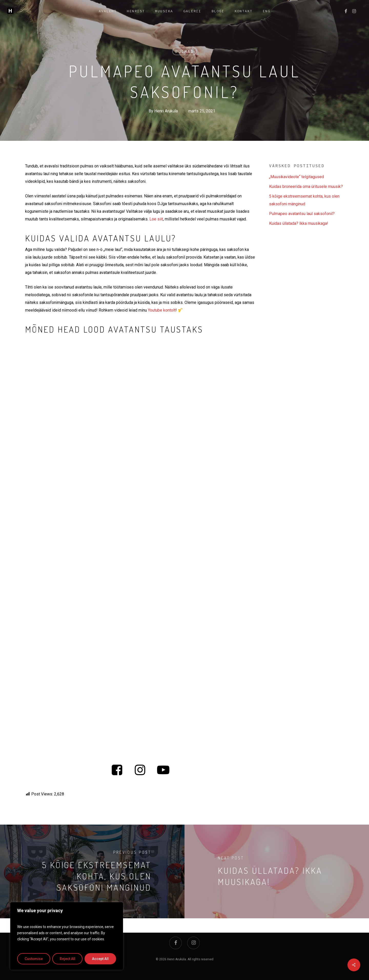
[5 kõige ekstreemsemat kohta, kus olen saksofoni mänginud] (92, 871)
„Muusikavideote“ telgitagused (296, 177)
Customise (34, 959)
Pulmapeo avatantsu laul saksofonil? (302, 214)
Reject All (68, 959)
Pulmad (184, 51)
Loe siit (156, 219)
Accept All (100, 959)
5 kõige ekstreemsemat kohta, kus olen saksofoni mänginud (304, 200)
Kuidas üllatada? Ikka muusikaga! (299, 223)
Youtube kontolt (162, 310)
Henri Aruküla (166, 111)
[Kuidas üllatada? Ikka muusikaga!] (277, 871)
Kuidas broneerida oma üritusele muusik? (306, 187)
